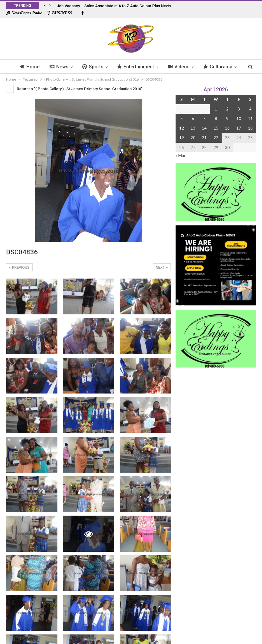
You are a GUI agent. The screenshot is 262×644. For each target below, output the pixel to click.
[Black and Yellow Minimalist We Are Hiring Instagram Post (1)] (216, 265)
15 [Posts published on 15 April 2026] (216, 128)
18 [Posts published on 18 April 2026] (250, 128)
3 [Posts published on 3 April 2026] (239, 109)
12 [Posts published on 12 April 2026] (182, 128)
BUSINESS (60, 13)
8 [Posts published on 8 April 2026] (216, 119)
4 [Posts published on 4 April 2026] (250, 109)
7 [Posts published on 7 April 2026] (204, 119)
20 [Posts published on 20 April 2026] (193, 138)
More (220, 67)
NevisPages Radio (24, 13)
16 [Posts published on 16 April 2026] (227, 128)
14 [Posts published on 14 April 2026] (204, 128)
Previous (19, 268)
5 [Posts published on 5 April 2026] (182, 119)
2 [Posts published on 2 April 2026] (227, 109)
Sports (101, 67)
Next (162, 268)
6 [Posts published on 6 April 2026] (193, 119)
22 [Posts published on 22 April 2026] (216, 138)
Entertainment (145, 67)
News (66, 67)
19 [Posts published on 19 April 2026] (182, 138)
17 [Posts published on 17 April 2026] (239, 128)
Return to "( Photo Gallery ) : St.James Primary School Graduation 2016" (74, 89)
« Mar (180, 156)
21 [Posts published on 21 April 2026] (204, 138)
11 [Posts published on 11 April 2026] (250, 119)
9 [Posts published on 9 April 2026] (227, 119)
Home (36, 67)
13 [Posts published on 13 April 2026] (193, 128)
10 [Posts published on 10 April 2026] (239, 119)
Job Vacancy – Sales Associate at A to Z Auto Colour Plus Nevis (114, 6)
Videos (189, 67)
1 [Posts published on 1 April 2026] (216, 109)
